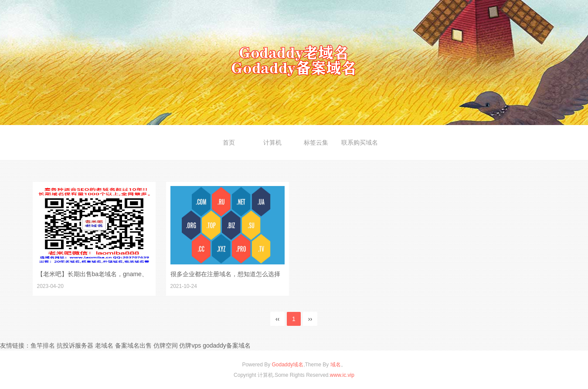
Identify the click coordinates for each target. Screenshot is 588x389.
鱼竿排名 (43, 345)
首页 (229, 142)
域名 (336, 365)
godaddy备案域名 (227, 345)
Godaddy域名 (287, 365)
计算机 (272, 142)
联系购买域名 (360, 142)
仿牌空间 (166, 345)
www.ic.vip (342, 375)
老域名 (104, 345)
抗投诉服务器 (75, 345)
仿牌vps (190, 345)
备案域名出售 (133, 345)
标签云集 (316, 142)
